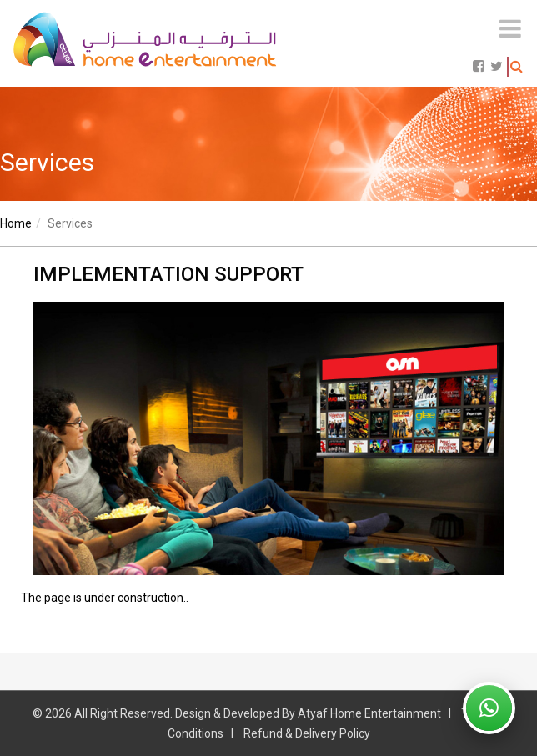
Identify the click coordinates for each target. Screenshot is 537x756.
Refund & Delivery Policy (307, 733)
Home (16, 223)
